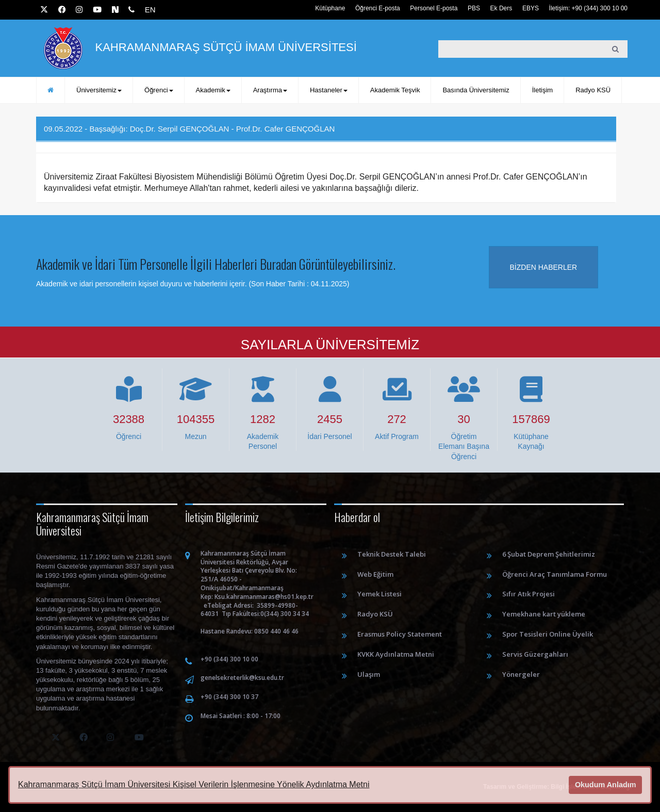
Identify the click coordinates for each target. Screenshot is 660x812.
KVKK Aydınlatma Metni (396, 654)
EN (150, 10)
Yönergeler (521, 674)
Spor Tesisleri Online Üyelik (548, 634)
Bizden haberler (544, 267)
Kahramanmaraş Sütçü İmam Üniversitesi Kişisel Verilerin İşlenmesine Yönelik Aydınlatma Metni (194, 784)
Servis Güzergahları (535, 654)
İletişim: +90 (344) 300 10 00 (588, 8)
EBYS (531, 8)
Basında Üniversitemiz (476, 90)
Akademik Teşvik (395, 90)
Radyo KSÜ (593, 90)
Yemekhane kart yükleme (544, 614)
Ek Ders (501, 8)
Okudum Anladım (606, 785)
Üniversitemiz (99, 90)
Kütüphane (330, 8)
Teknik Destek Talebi (392, 554)
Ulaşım (369, 674)
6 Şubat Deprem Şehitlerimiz (549, 554)
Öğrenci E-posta (378, 8)
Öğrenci (159, 90)
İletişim (542, 90)
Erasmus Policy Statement (400, 634)
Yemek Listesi (379, 594)
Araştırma (270, 90)
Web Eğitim (375, 574)
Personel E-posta (434, 8)
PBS (474, 8)
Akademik (213, 90)
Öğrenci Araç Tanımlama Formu (555, 574)
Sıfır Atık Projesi (529, 594)
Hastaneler (329, 90)
